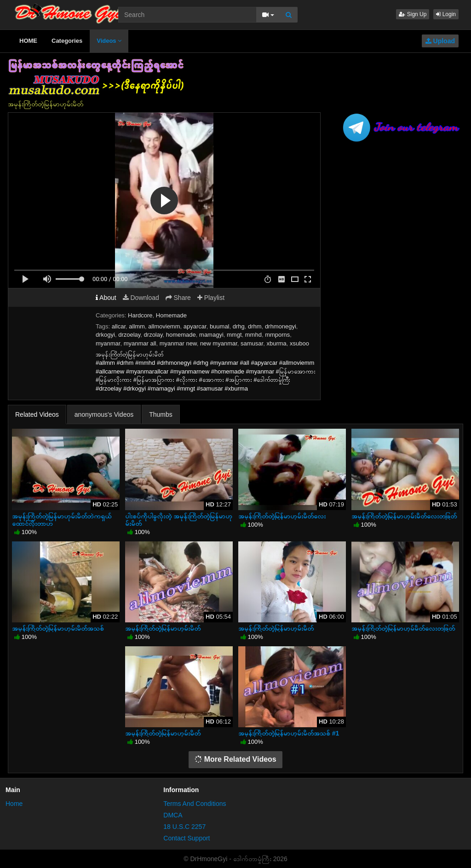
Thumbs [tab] (161, 414)
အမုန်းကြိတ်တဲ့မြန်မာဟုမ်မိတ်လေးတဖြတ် (403, 628)
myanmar (108, 343)
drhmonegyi (281, 326)
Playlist (211, 298)
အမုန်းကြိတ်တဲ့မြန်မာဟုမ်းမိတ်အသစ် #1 (289, 733)
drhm (255, 326)
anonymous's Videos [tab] (104, 414)
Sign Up (413, 14)
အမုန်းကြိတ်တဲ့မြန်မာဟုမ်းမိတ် (163, 628)
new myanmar (219, 343)
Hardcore (140, 315)
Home (14, 804)
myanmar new (178, 343)
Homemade (171, 315)
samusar (252, 343)
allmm (137, 326)
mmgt (234, 335)
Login (446, 14)
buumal (220, 326)
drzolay (153, 335)
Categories (67, 41)
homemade (181, 335)
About (106, 298)
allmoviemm (164, 326)
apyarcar (195, 326)
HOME (28, 41)
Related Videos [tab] (37, 414)
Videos (109, 41)
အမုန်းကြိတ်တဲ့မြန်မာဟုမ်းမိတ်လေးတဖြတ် (404, 516)
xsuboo (299, 343)
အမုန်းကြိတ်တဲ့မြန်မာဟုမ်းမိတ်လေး (282, 516)
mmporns (277, 335)
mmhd (253, 335)
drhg (239, 326)
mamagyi (211, 335)
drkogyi (105, 335)
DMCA (173, 815)
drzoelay (129, 335)
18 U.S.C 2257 (184, 827)
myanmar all (140, 343)
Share (178, 298)
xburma (276, 343)
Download (141, 298)
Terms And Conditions (195, 804)
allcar (119, 326)
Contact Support (187, 838)
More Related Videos (235, 759)
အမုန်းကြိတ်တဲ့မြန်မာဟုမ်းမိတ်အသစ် (58, 628)
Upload (440, 41)
